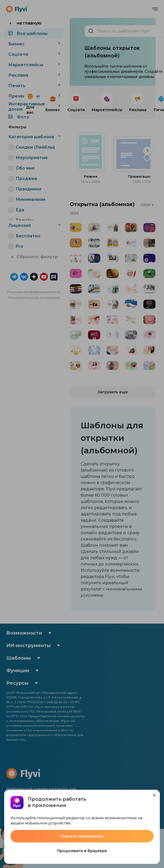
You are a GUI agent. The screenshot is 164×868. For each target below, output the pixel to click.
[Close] (154, 795)
